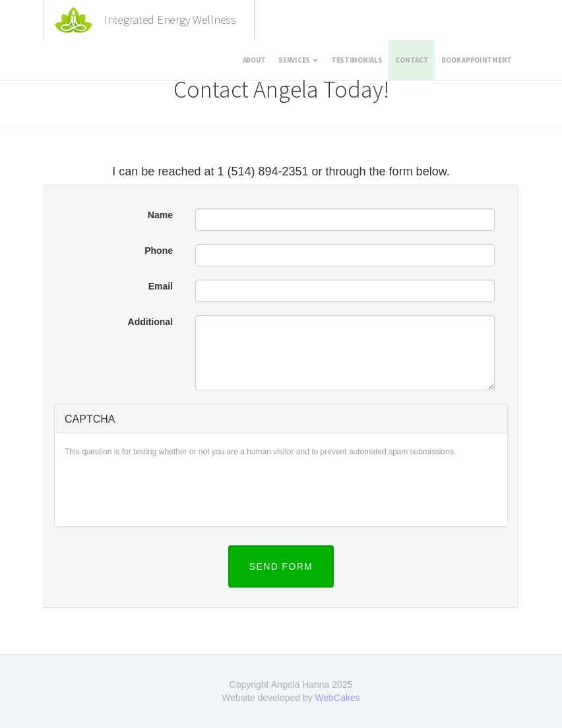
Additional (150, 322)
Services (298, 60)
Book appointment (477, 60)
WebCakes (338, 698)
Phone (159, 251)
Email (161, 286)
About (254, 60)
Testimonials (357, 60)
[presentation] (165, 491)
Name (160, 215)
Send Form (281, 566)
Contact (412, 60)
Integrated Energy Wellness (170, 19)
